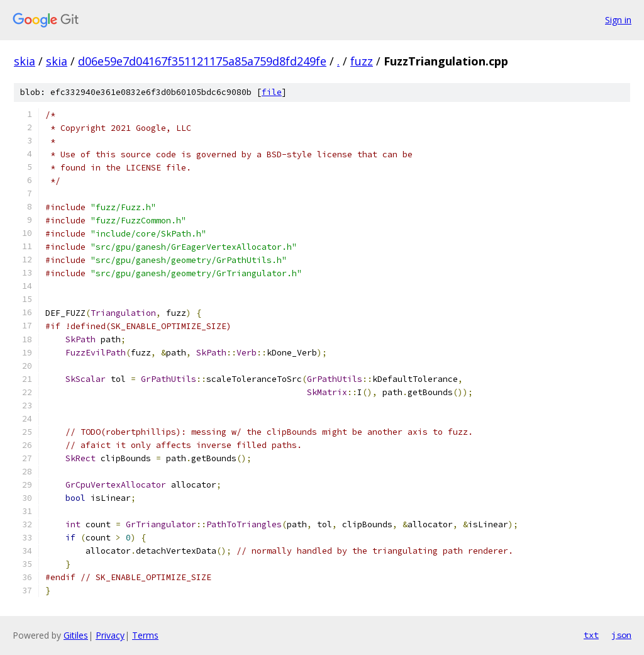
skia (25, 61)
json (621, 635)
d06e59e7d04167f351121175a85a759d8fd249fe (202, 61)
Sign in (618, 20)
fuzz (362, 61)
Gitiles (76, 635)
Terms (145, 635)
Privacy (110, 635)
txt (591, 635)
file (272, 92)
